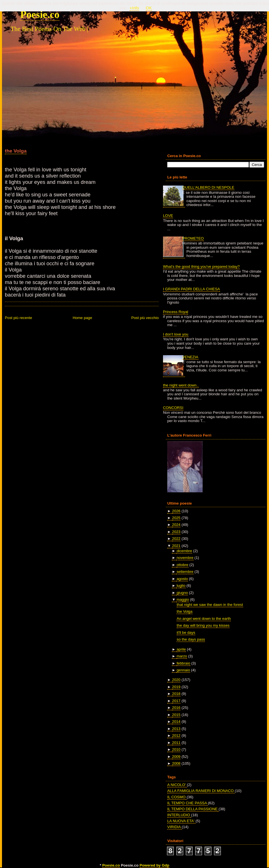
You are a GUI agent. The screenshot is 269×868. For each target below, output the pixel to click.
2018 (176, 694)
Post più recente (19, 318)
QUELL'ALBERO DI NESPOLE (208, 187)
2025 (176, 518)
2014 (176, 722)
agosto (182, 579)
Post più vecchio (145, 318)
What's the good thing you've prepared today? (201, 267)
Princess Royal (176, 312)
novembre (185, 558)
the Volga (16, 151)
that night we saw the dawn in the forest (210, 605)
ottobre (183, 565)
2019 (176, 687)
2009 (176, 757)
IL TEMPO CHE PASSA (188, 803)
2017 (176, 701)
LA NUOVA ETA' (181, 821)
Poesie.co (40, 15)
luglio (181, 586)
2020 (176, 680)
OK (149, 8)
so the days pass (191, 639)
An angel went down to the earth (204, 619)
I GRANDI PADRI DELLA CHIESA (191, 289)
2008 (176, 763)
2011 (176, 743)
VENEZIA (190, 357)
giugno (182, 593)
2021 (176, 546)
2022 (176, 539)
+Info (134, 8)
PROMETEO (193, 238)
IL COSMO (177, 797)
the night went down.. (181, 385)
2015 (176, 715)
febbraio (184, 663)
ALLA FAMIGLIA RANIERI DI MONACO (201, 791)
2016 (176, 708)
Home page (82, 318)
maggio (183, 599)
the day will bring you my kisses (203, 625)
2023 (176, 532)
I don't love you (176, 334)
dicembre (184, 551)
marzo (182, 656)
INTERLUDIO (179, 815)
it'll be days (186, 633)
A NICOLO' (177, 785)
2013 (176, 729)
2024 (176, 525)
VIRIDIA (175, 827)
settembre (185, 572)
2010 (176, 749)
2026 (176, 511)
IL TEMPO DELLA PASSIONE (193, 809)
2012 (176, 736)
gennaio (183, 670)
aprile (181, 649)
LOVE (168, 216)
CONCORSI (173, 408)
